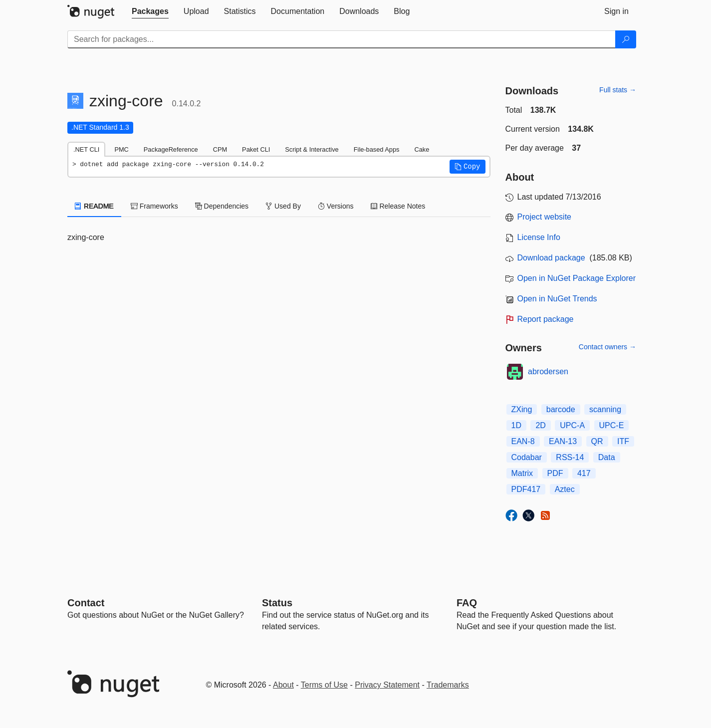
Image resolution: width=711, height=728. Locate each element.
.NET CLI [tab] (86, 149)
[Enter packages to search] (342, 39)
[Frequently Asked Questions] (467, 603)
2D (540, 425)
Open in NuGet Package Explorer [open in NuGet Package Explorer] (577, 278)
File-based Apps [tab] (377, 149)
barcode (561, 409)
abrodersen (548, 371)
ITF (623, 441)
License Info (539, 237)
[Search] (626, 39)
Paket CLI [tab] (256, 149)
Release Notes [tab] (398, 206)
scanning (605, 409)
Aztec (565, 489)
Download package (551, 258)
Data (607, 457)
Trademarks (448, 685)
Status (277, 603)
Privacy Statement (387, 685)
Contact (86, 603)
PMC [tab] (121, 149)
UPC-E (612, 425)
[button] (468, 167)
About (283, 685)
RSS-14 (570, 457)
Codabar (527, 457)
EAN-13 (563, 441)
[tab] (150, 11)
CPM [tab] (220, 149)
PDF (555, 473)
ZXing (522, 409)
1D (516, 425)
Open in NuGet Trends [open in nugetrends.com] (557, 299)
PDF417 (526, 489)
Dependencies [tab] (222, 206)
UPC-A (572, 425)
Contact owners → (607, 347)
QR (597, 441)
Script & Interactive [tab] (312, 149)
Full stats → (618, 90)
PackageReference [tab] (171, 149)
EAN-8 (523, 441)
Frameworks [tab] (154, 206)
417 (584, 473)
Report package (546, 319)
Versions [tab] (336, 206)
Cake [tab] (422, 149)
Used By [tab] (283, 206)
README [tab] (94, 206)
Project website (545, 217)
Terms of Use (324, 685)
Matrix (522, 473)
